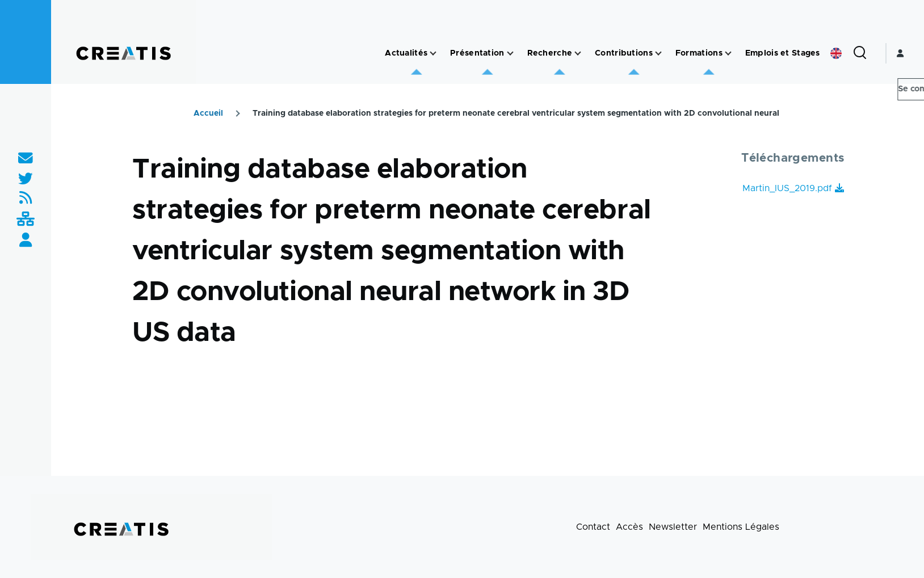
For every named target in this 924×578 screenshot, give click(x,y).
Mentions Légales (741, 527)
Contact (593, 527)
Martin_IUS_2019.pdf (787, 188)
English (836, 53)
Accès (629, 527)
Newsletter (673, 527)
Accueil (208, 113)
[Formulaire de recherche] (860, 53)
